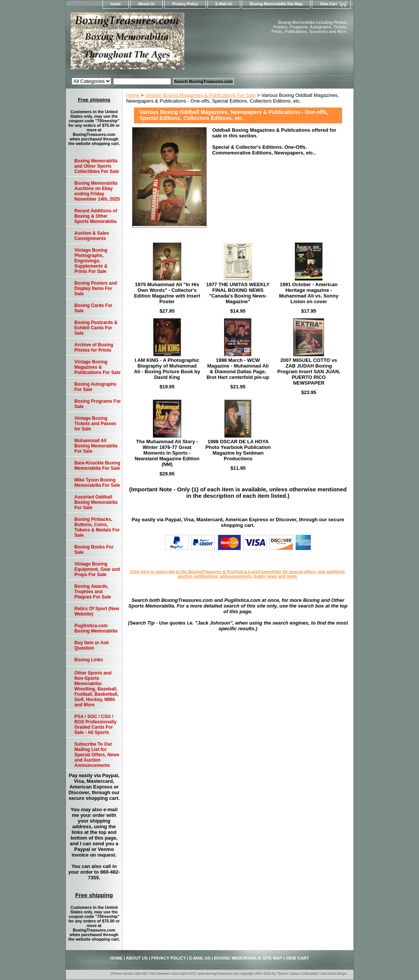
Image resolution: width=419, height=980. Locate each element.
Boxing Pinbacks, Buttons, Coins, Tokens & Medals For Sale (97, 527)
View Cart (328, 4)
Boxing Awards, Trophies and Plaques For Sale (93, 592)
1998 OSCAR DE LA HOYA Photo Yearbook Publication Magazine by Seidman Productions (238, 450)
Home (133, 95)
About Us (146, 4)
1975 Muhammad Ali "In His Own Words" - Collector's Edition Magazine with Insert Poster (167, 293)
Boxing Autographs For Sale (96, 387)
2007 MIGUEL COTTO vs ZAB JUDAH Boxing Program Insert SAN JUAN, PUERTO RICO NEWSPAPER (309, 372)
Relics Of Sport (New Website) (97, 611)
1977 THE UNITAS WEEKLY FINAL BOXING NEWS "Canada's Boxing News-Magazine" (238, 293)
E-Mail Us (224, 4)
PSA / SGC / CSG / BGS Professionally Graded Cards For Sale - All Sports (96, 724)
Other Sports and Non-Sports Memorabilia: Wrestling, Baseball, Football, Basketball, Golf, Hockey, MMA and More (97, 689)
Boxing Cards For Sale (94, 308)
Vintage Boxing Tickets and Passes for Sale (96, 424)
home (116, 4)
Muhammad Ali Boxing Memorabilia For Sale (96, 446)
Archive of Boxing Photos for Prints (94, 347)
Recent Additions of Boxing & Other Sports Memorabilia (96, 216)
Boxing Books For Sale (94, 550)
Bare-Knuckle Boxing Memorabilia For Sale (97, 466)
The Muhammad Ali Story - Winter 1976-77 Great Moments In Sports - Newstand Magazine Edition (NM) (167, 453)
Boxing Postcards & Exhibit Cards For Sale (96, 328)
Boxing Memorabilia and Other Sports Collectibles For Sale (97, 166)
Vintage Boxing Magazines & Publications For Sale (200, 95)
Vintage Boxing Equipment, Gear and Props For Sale (97, 569)
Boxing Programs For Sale (98, 404)
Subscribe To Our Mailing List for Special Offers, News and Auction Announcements (97, 755)
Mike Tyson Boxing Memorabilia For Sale (97, 483)
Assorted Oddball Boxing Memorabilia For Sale (96, 502)
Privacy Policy (185, 4)
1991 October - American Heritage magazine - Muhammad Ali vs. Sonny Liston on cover (309, 293)
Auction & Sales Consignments (92, 236)
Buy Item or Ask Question (92, 645)
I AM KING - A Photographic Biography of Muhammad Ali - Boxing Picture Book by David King (167, 369)
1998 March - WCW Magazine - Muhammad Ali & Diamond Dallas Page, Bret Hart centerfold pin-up (238, 369)
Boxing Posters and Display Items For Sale (96, 288)
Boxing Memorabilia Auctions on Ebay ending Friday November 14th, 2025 (97, 191)
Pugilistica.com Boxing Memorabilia (96, 628)
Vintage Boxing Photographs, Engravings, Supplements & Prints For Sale (91, 261)
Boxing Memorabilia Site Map (276, 4)
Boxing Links (89, 660)
